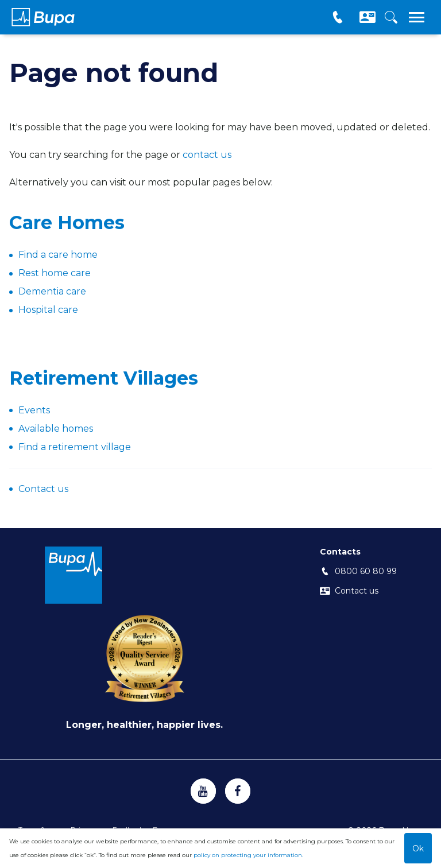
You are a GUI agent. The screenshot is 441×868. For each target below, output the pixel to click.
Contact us (43, 489)
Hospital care (48, 310)
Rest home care (55, 273)
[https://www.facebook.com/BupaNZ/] (238, 791)
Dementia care (52, 291)
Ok (418, 848)
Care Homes (67, 222)
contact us (207, 155)
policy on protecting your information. (248, 855)
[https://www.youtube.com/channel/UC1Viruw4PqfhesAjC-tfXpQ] (203, 791)
